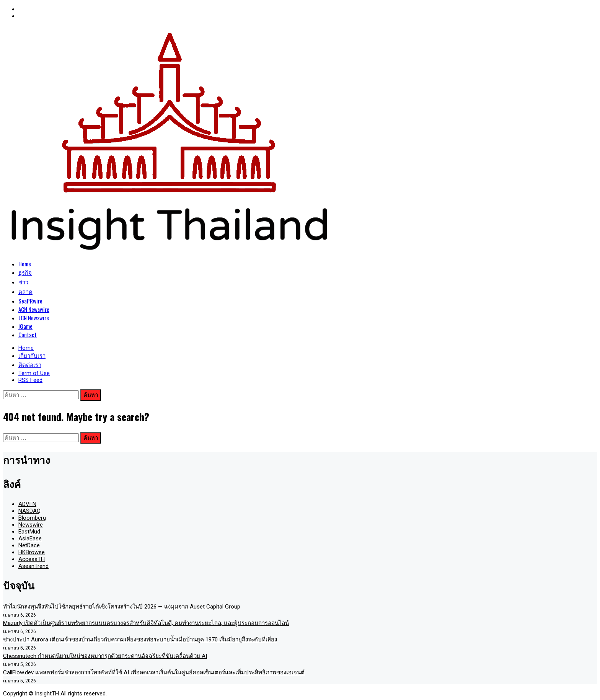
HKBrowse (32, 552)
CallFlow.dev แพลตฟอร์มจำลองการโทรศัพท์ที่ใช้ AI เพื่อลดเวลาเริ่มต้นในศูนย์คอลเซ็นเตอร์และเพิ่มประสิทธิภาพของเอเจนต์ (154, 672)
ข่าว (23, 282)
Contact (28, 334)
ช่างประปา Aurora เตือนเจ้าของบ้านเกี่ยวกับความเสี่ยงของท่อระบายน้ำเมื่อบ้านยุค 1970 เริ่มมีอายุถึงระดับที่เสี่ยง (140, 640)
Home (25, 264)
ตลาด (25, 291)
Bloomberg (32, 518)
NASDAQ (29, 511)
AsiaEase (30, 538)
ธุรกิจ (25, 272)
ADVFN (27, 504)
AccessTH (32, 559)
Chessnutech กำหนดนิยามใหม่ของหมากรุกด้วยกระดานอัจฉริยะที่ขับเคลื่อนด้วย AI (105, 656)
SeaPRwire (30, 301)
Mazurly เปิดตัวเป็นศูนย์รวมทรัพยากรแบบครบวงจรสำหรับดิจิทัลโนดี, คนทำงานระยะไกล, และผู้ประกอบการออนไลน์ (146, 623)
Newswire (31, 525)
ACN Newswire (34, 309)
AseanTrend (33, 566)
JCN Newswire (34, 318)
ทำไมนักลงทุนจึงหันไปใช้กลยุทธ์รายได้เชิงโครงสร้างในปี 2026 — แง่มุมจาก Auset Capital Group (122, 607)
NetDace (29, 545)
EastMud (29, 532)
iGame (25, 326)
